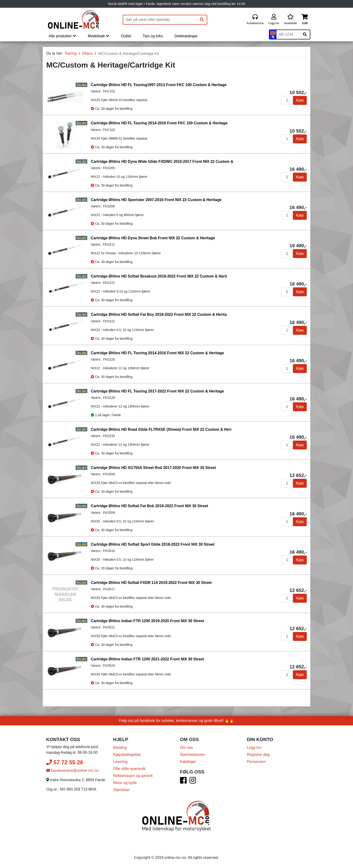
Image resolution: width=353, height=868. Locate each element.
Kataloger (188, 762)
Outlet (126, 36)
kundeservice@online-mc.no (72, 771)
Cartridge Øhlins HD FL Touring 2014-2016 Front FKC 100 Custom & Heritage (159, 123)
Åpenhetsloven (192, 755)
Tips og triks (153, 36)
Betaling (120, 748)
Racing (71, 53)
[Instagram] (193, 782)
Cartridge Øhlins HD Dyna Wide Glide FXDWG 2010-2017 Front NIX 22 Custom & (162, 162)
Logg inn (254, 748)
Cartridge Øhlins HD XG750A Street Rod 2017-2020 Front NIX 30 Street (153, 468)
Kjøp (300, 100)
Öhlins (87, 54)
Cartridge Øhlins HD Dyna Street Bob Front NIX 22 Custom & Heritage (153, 238)
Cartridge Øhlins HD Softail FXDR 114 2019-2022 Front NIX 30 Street (151, 583)
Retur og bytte (125, 783)
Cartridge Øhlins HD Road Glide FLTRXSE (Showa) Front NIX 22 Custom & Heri (161, 429)
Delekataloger (186, 36)
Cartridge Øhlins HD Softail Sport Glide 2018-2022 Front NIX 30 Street (153, 544)
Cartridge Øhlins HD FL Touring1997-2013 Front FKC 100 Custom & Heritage (159, 85)
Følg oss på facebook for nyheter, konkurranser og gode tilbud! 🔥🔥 (177, 721)
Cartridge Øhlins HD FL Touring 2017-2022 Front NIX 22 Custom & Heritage (157, 391)
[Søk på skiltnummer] (305, 34)
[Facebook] (183, 782)
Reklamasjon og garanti (133, 776)
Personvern (257, 762)
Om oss (186, 748)
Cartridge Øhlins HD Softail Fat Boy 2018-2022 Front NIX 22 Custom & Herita (159, 314)
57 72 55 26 (65, 762)
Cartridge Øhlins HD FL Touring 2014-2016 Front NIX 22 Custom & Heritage (157, 353)
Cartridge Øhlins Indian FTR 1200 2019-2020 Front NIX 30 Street (147, 621)
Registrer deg (258, 755)
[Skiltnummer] (288, 34)
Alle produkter (62, 36)
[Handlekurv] (305, 20)
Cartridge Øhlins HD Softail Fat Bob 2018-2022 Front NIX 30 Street (150, 506)
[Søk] (202, 20)
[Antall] (287, 100)
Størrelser (121, 790)
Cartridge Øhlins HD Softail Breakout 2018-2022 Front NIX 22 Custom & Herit (159, 276)
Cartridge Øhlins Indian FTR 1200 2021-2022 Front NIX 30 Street (147, 659)
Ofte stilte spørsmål (129, 769)
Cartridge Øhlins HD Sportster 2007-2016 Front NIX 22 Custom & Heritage (156, 200)
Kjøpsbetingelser (127, 755)
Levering (120, 762)
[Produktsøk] (160, 20)
